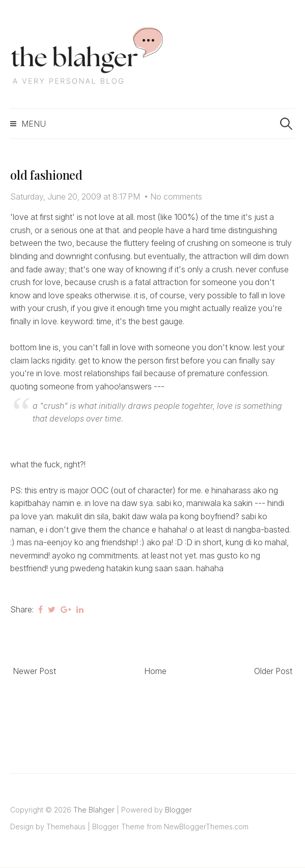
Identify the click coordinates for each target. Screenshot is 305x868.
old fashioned (46, 175)
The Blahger (94, 810)
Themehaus (66, 827)
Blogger (178, 810)
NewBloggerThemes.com (206, 827)
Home (155, 671)
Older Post (273, 671)
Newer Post (34, 671)
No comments (176, 197)
